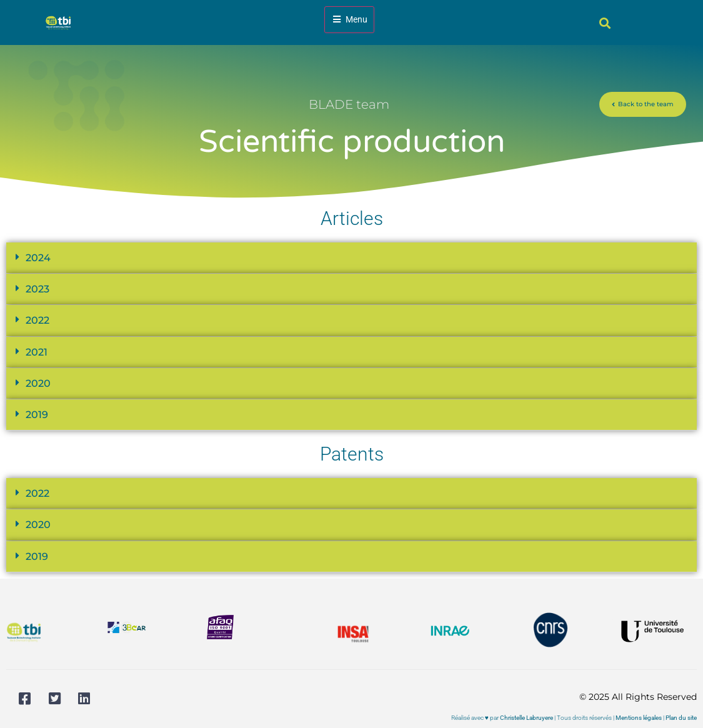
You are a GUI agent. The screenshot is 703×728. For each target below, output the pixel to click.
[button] (605, 23)
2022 (37, 320)
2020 (38, 383)
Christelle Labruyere (526, 718)
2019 (37, 415)
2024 (38, 258)
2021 (37, 352)
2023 (37, 289)
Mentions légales (639, 718)
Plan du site (681, 718)
